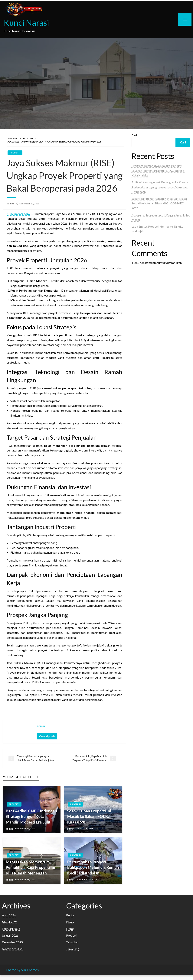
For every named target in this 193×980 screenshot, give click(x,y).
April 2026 (9, 915)
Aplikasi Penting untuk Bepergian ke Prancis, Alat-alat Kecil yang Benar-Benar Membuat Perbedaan (160, 187)
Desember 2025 (12, 942)
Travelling (73, 949)
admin (10, 203)
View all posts (47, 736)
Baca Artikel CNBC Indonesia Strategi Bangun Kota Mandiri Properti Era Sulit (32, 816)
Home (70, 929)
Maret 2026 (10, 922)
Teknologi (73, 942)
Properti (28, 138)
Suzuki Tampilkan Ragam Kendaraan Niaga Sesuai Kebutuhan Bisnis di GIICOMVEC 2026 (159, 203)
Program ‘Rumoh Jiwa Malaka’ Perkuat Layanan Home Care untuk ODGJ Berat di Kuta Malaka (158, 170)
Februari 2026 (11, 929)
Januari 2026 (10, 935)
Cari (134, 135)
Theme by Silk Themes (22, 970)
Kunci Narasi (26, 22)
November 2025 (13, 949)
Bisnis (70, 922)
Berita (70, 915)
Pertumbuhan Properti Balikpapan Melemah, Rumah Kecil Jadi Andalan (93, 867)
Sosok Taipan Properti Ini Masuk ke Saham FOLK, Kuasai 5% (89, 816)
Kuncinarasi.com (18, 214)
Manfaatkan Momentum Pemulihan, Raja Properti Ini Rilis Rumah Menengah (30, 867)
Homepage (12, 138)
